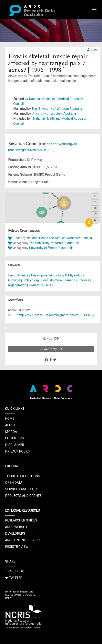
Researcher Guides (21, 520)
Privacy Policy (18, 451)
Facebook (14, 571)
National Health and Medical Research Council (59, 238)
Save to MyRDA (51, 349)
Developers (15, 533)
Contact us (15, 438)
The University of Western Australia (57, 109)
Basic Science (18, 275)
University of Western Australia (54, 114)
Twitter (14, 578)
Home (10, 419)
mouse (84, 280)
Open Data (14, 483)
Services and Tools (22, 489)
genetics (71, 280)
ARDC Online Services (23, 540)
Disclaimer (15, 445)
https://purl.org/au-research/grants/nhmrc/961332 (55, 315)
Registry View (17, 547)
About (10, 425)
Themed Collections (23, 476)
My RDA (11, 432)
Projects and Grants (23, 496)
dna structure (53, 280)
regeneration (17, 285)
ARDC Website (16, 527)
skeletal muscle (40, 285)
